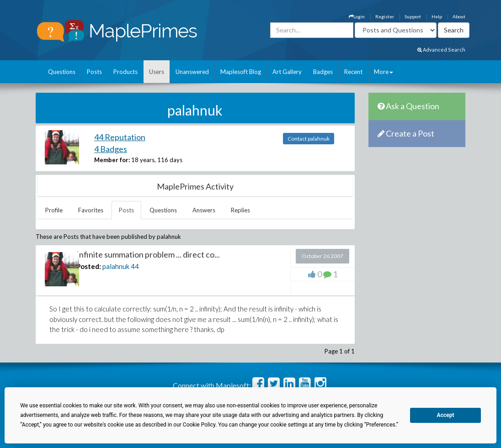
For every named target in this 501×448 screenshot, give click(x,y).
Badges (323, 72)
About (459, 16)
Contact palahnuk (309, 139)
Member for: (112, 160)
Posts (94, 72)
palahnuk (116, 266)
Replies (240, 210)
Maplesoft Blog (241, 72)
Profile (54, 210)
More (384, 72)
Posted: (89, 266)
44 (135, 266)
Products (125, 72)
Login (357, 16)
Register (385, 16)
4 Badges (111, 149)
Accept (446, 415)
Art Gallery (287, 72)
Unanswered (192, 72)
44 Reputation (120, 137)
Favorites (91, 210)
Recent (353, 72)
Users (157, 72)
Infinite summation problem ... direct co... (148, 254)
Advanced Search (441, 50)
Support (413, 16)
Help (437, 16)
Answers (204, 210)
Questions (62, 72)
